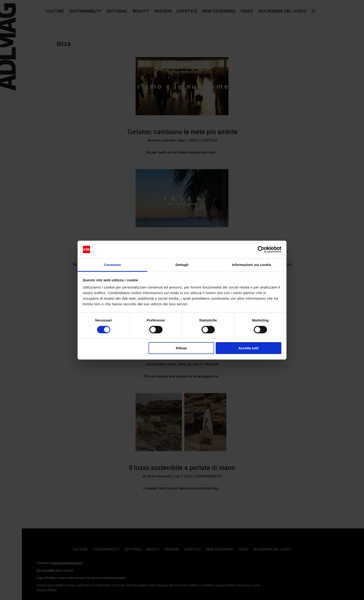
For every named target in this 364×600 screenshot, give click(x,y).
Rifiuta (181, 348)
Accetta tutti (249, 348)
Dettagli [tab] (182, 265)
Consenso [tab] (112, 265)
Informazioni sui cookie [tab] (252, 265)
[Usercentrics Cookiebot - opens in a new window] (261, 249)
